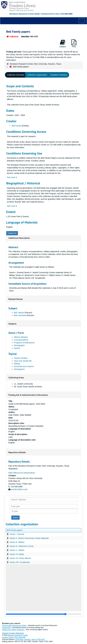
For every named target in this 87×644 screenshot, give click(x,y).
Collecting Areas (16, 378)
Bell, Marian (19, 313)
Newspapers (19, 369)
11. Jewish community (23, 384)
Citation (63, 44)
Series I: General (17, 534)
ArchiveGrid (6, 628)
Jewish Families (21, 358)
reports (17, 348)
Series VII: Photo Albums (20, 558)
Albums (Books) (21, 337)
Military (17, 364)
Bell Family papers (15, 530)
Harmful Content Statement (13, 633)
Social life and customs (24, 366)
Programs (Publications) (24, 343)
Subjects (12, 324)
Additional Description (19, 238)
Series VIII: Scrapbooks (20, 562)
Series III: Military (17, 542)
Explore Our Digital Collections (13, 630)
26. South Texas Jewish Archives (28, 387)
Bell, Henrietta (20, 315)
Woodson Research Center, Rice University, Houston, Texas (35, 64)
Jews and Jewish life (23, 361)
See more (12, 177)
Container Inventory (59, 75)
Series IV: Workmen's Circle (22, 546)
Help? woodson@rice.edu (47, 14)
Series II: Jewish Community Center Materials (29, 538)
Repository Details (17, 452)
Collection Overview (16, 75)
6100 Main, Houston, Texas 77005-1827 (30, 639)
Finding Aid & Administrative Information (28, 395)
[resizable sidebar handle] (43, 614)
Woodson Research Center (22, 14)
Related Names (16, 299)
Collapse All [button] (12, 233)
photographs (19, 345)
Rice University (20, 637)
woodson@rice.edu (19, 489)
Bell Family (16, 126)
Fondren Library (8, 637)
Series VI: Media (17, 554)
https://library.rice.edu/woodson (22, 473)
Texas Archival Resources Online (14, 625)
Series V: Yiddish (17, 550)
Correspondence (21, 340)
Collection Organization (37, 75)
